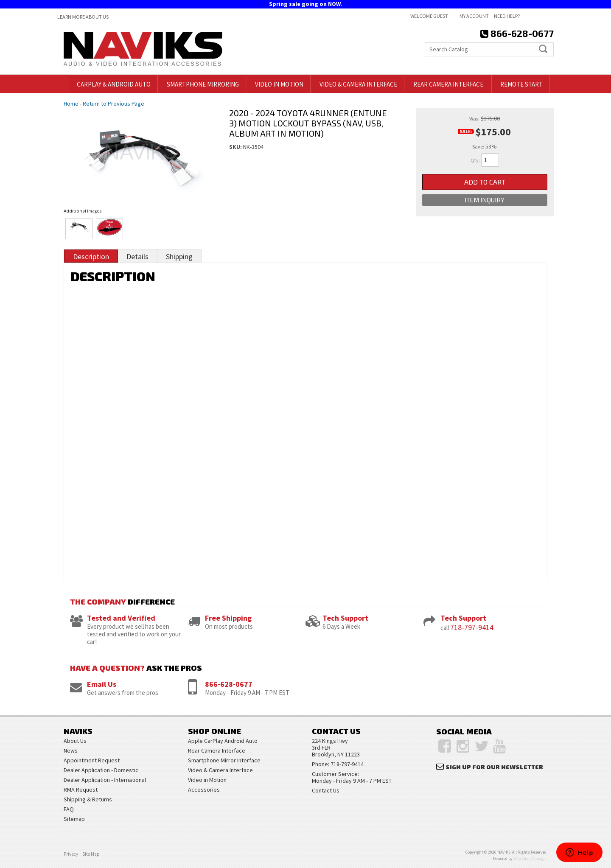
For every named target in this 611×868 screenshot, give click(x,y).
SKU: (236, 147)
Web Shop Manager (530, 858)
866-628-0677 (229, 684)
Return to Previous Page (114, 104)
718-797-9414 (472, 627)
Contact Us (326, 790)
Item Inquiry (485, 200)
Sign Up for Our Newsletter (494, 767)
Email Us (102, 684)
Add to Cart (485, 182)
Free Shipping (228, 618)
